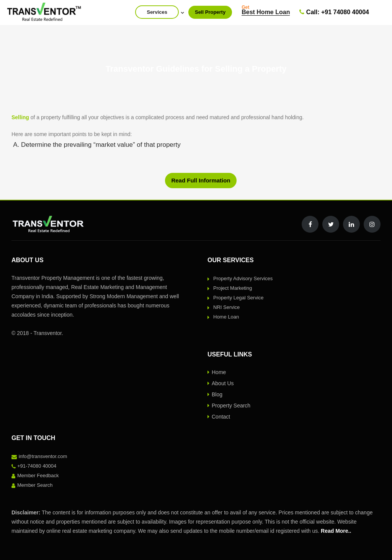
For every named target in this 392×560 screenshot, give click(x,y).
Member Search (35, 485)
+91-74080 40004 (37, 466)
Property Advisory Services (243, 278)
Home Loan (226, 317)
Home (219, 372)
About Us (223, 383)
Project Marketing (233, 288)
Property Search (231, 406)
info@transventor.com (43, 456)
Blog (217, 394)
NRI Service (226, 307)
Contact (221, 417)
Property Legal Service (238, 298)
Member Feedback (38, 475)
